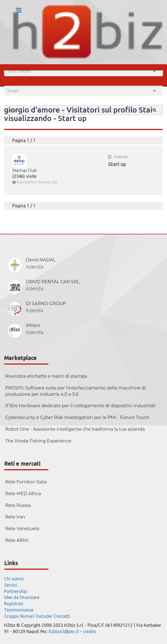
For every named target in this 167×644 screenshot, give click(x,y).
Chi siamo (14, 579)
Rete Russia (18, 505)
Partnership (15, 591)
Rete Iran (15, 517)
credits (90, 631)
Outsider (44, 616)
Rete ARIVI (17, 540)
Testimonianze (19, 610)
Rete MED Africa (23, 494)
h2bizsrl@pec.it (64, 631)
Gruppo (11, 616)
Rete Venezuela (22, 529)
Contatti (62, 616)
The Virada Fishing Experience (38, 441)
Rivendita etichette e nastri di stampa (46, 376)
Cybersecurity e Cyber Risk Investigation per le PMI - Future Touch (77, 417)
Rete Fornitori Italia (26, 482)
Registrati (14, 604)
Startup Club (25, 170)
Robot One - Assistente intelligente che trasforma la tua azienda (75, 429)
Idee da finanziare (22, 597)
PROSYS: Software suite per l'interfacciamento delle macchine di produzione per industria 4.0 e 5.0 (75, 391)
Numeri (27, 616)
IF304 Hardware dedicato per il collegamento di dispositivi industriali (80, 406)
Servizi (11, 585)
